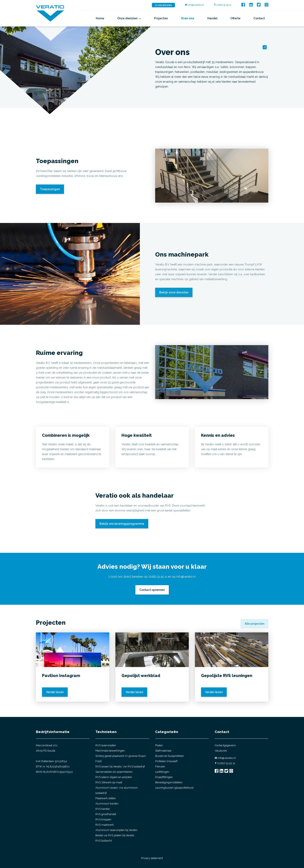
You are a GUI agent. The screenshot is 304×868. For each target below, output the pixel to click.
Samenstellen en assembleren (114, 772)
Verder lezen (55, 692)
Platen (159, 745)
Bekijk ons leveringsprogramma (122, 524)
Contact (259, 18)
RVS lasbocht (104, 841)
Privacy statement (152, 858)
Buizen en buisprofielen (170, 756)
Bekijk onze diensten (174, 292)
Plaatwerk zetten (106, 798)
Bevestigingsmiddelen (169, 782)
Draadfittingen (164, 777)
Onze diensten (129, 18)
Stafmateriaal (163, 751)
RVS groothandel (106, 814)
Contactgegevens (225, 745)
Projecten (161, 18)
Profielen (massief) (166, 761)
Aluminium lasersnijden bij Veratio (116, 830)
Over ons (188, 18)
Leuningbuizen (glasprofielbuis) (174, 788)
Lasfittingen (162, 772)
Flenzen (160, 766)
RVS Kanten (103, 809)
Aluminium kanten (107, 804)
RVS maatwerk (105, 825)
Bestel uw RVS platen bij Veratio (115, 835)
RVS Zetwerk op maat (109, 782)
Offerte (235, 18)
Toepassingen (50, 189)
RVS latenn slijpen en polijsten (114, 777)
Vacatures (221, 751)
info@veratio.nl (194, 5)
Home (100, 18)
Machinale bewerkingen (110, 751)
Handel (212, 18)
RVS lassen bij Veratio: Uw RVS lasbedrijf (120, 766)
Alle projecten (254, 624)
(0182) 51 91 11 (223, 5)
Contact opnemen (152, 590)
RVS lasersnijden (106, 745)
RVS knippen (103, 819)
